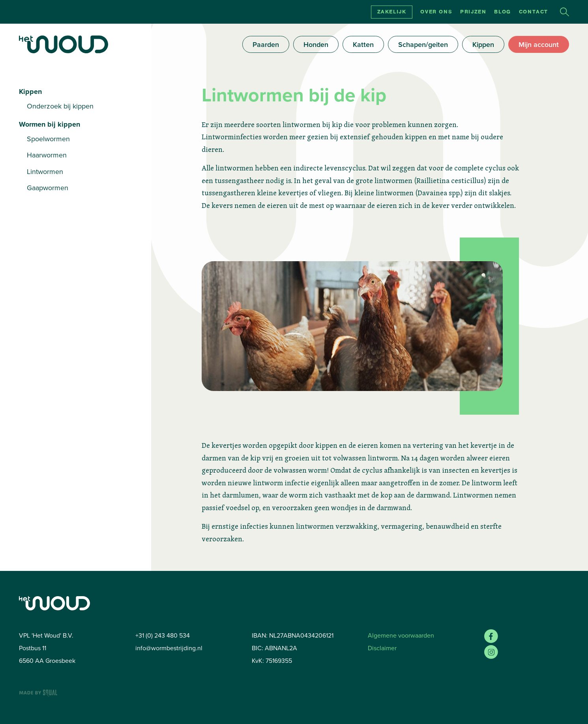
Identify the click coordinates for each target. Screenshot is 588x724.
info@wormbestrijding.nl (169, 648)
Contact (534, 12)
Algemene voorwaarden (401, 635)
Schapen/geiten (423, 44)
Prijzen (473, 12)
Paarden (266, 44)
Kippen (483, 44)
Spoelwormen (48, 139)
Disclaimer (382, 648)
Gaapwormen (48, 188)
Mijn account (539, 44)
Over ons (436, 12)
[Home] (64, 44)
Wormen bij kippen (50, 124)
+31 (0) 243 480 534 (163, 635)
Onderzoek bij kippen (60, 106)
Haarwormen (47, 155)
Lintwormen (45, 172)
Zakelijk (392, 12)
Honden (316, 44)
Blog (502, 12)
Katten (363, 44)
